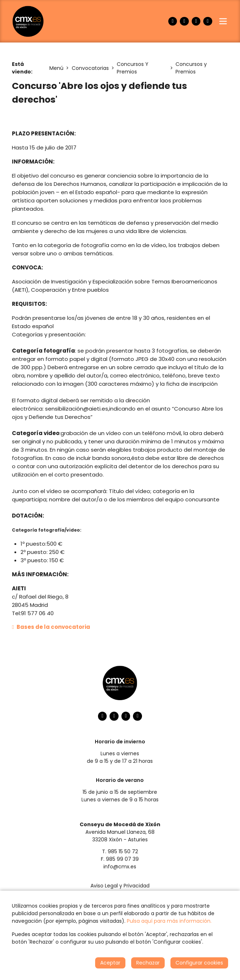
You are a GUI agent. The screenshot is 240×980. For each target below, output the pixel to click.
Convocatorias (90, 68)
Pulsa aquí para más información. (169, 921)
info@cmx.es (120, 867)
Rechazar (148, 963)
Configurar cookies (199, 963)
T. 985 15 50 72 (120, 851)
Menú (56, 68)
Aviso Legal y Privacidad (120, 886)
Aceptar (110, 963)
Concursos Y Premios (133, 68)
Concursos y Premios (191, 68)
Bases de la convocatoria (51, 627)
